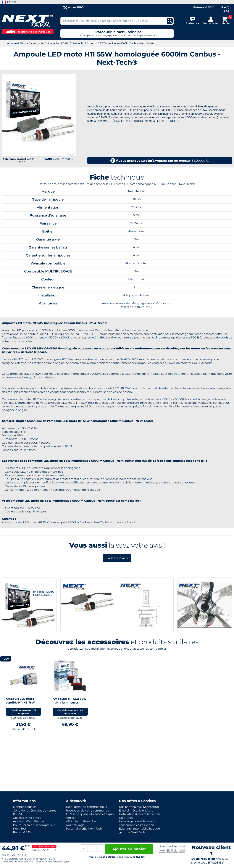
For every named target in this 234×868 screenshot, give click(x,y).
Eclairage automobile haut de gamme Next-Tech (139, 830)
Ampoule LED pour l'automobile (25, 43)
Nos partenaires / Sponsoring (139, 807)
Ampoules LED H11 (58, 43)
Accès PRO (74, 8)
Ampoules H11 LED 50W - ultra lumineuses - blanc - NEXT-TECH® (70, 702)
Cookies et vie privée (27, 818)
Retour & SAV (22, 832)
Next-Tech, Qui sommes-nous (86, 807)
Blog (226, 11)
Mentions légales (25, 807)
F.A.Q (225, 7)
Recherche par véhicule (28, 32)
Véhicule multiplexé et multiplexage (81, 823)
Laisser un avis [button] (117, 558)
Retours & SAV (203, 7)
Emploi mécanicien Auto (136, 810)
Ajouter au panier (129, 849)
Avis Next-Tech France (28, 821)
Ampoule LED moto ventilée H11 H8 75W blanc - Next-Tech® (20, 702)
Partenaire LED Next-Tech (84, 829)
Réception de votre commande (88, 810)
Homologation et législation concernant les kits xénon (138, 823)
